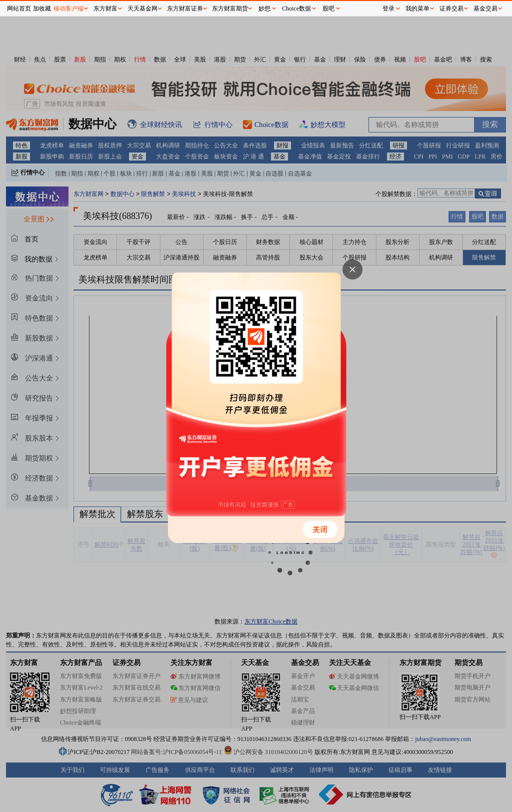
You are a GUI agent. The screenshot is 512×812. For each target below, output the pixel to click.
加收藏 (42, 8)
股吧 (328, 8)
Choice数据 (296, 8)
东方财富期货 (230, 8)
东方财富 (105, 8)
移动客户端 (68, 8)
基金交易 (485, 8)
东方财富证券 (185, 8)
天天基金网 (142, 8)
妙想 (264, 8)
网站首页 (19, 8)
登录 (388, 8)
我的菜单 (417, 8)
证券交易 (451, 8)
